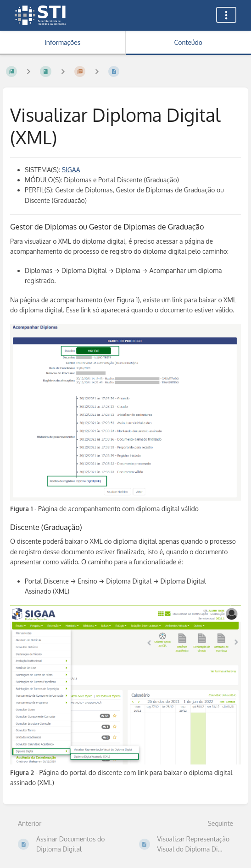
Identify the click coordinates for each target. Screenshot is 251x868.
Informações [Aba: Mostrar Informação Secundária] (62, 42)
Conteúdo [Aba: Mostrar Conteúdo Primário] (188, 42)
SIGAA (71, 170)
